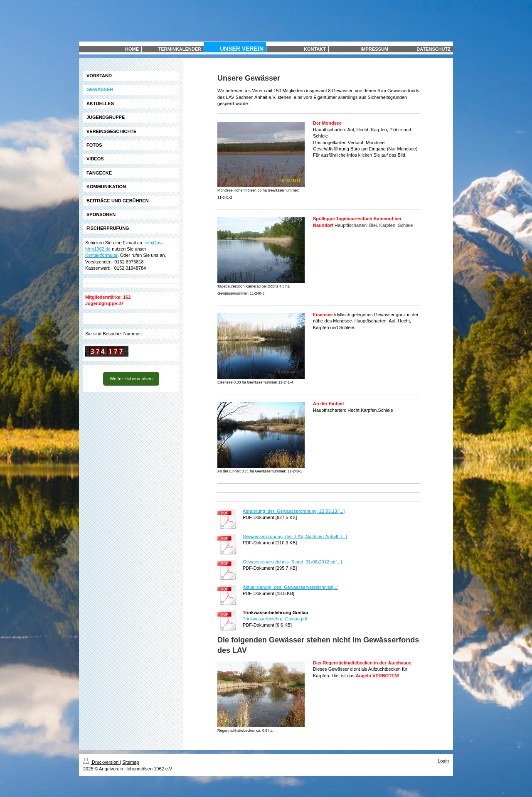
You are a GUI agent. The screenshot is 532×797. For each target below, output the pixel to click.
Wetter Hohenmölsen (131, 379)
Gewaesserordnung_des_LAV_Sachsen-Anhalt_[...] (295, 536)
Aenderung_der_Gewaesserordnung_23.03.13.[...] (294, 511)
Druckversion (101, 762)
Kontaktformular (101, 255)
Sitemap (131, 762)
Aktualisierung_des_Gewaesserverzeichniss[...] (291, 587)
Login (443, 761)
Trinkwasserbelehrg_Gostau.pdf (275, 619)
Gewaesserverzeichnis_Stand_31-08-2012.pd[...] (292, 562)
